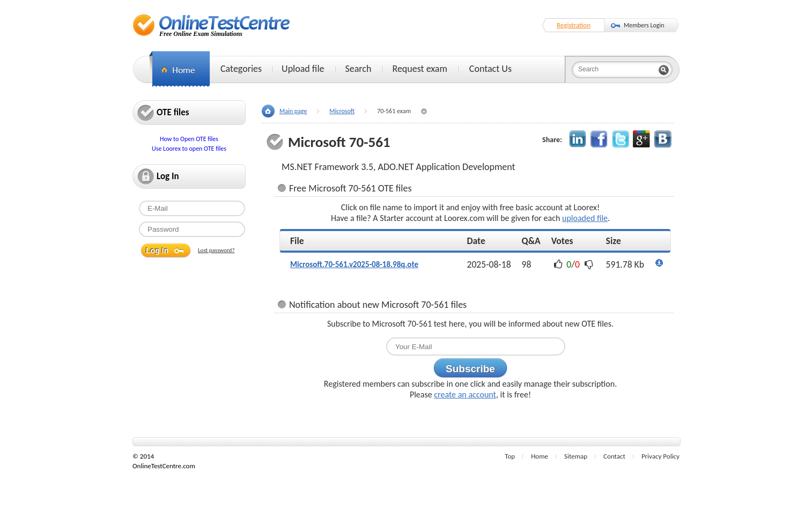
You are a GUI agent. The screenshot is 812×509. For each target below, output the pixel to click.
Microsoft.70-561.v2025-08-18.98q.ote (354, 264)
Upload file (303, 69)
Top (510, 456)
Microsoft (342, 111)
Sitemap (576, 456)
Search (359, 69)
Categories (241, 69)
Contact (614, 456)
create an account (465, 394)
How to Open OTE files (189, 139)
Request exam (419, 69)
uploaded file (585, 218)
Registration (574, 25)
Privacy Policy (660, 456)
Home (540, 456)
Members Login (644, 25)
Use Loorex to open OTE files (189, 149)
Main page (293, 111)
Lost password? (216, 250)
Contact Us (490, 69)
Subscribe (470, 369)
